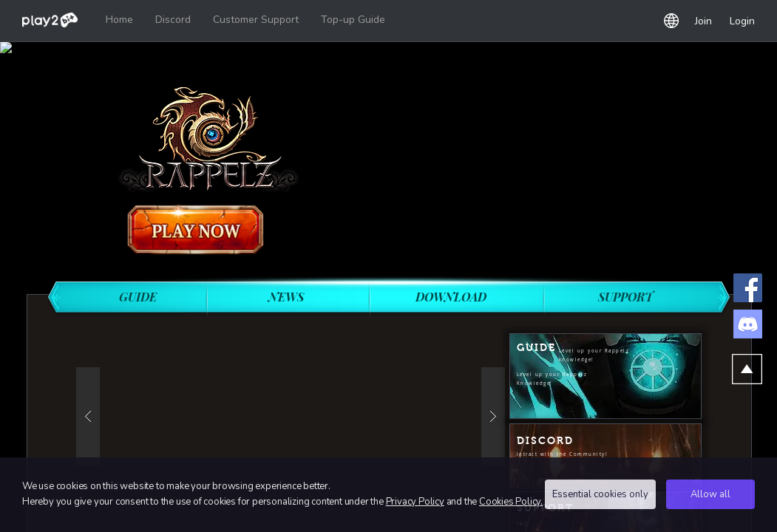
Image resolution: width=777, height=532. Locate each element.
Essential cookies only (600, 494)
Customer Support (256, 20)
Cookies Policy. (511, 502)
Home (119, 20)
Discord (173, 20)
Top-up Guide (353, 20)
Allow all (710, 494)
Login (742, 21)
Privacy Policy (415, 502)
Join (703, 21)
